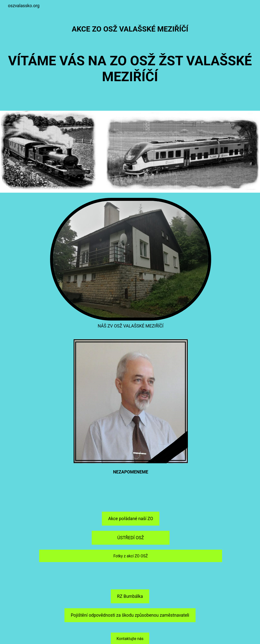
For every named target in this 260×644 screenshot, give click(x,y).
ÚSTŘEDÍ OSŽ (130, 538)
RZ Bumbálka (130, 596)
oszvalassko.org (24, 6)
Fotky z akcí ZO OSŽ (131, 556)
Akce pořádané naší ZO (130, 519)
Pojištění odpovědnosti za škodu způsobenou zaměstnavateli (130, 615)
